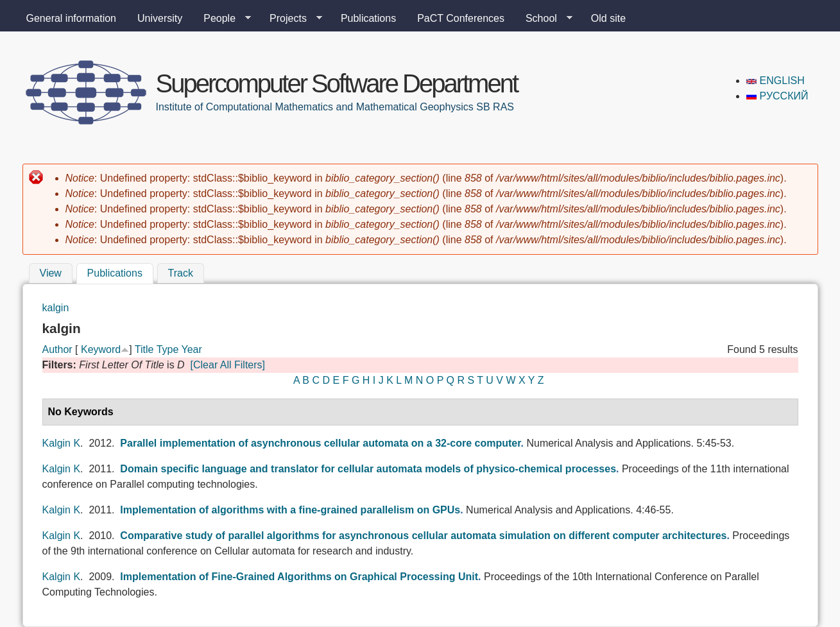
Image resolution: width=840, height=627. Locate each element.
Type (168, 349)
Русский (777, 96)
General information (72, 18)
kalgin (56, 308)
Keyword (101, 349)
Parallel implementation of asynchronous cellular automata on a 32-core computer (320, 443)
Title (144, 349)
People (222, 19)
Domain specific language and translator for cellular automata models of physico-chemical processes (368, 469)
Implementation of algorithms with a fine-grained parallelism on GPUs (290, 510)
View (51, 273)
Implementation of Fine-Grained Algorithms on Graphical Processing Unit (299, 577)
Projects (291, 19)
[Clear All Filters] (228, 365)
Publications (368, 18)
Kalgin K (62, 443)
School (544, 19)
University (160, 18)
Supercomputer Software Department (337, 83)
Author (57, 349)
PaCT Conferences (461, 18)
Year (191, 349)
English (776, 81)
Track (181, 273)
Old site (608, 18)
